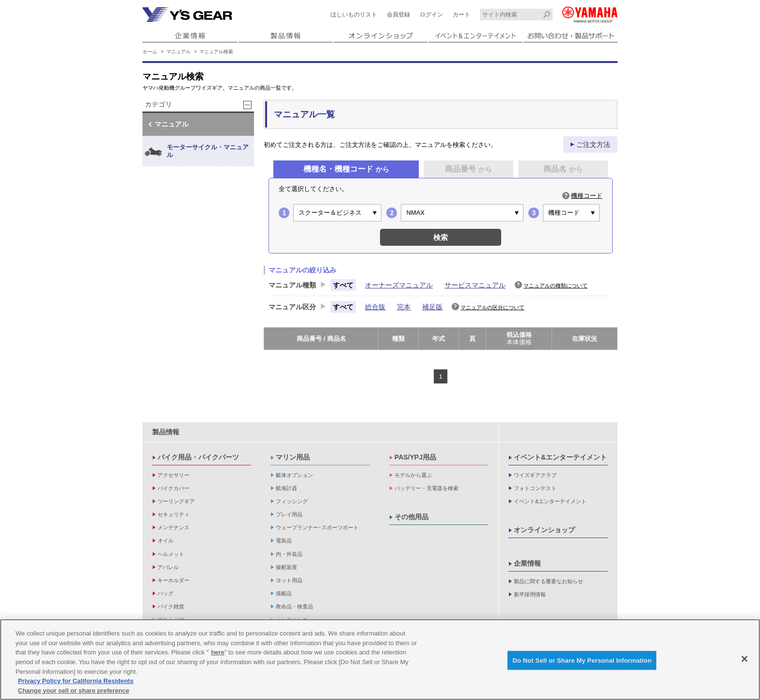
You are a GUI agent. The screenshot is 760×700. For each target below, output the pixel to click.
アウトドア (171, 620)
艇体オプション (294, 475)
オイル (166, 541)
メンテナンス (174, 527)
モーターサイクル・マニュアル (197, 151)
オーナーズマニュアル (399, 285)
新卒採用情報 (530, 594)
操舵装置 (286, 567)
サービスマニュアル (475, 285)
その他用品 (412, 517)
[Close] (744, 660)
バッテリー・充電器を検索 (427, 488)
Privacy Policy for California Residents (76, 683)
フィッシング (292, 501)
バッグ (166, 593)
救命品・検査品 (294, 606)
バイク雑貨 (171, 606)
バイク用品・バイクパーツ (198, 457)
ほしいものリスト (354, 15)
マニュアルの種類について (555, 286)
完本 (404, 307)
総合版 (375, 307)
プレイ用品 (289, 514)
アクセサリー (174, 475)
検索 (441, 237)
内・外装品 (289, 554)
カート (461, 15)
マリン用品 (293, 457)
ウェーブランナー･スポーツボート (317, 527)
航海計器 (286, 488)
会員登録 (398, 15)
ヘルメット (171, 554)
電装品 (284, 541)
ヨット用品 (289, 580)
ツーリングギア (176, 501)
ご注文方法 (593, 144)
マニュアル (178, 52)
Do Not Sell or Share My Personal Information (582, 662)
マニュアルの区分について (492, 307)
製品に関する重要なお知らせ (548, 581)
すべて (343, 285)
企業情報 (527, 563)
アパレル (168, 567)
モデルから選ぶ (413, 475)
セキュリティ (174, 514)
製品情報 (166, 432)
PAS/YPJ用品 (415, 457)
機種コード (587, 196)
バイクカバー (174, 488)
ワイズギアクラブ (535, 475)
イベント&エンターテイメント (560, 457)
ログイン (431, 15)
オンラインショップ (544, 530)
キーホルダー (174, 580)
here (217, 654)
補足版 (432, 307)
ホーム (150, 52)
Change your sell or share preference (74, 692)
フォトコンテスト (535, 488)
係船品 (284, 593)
